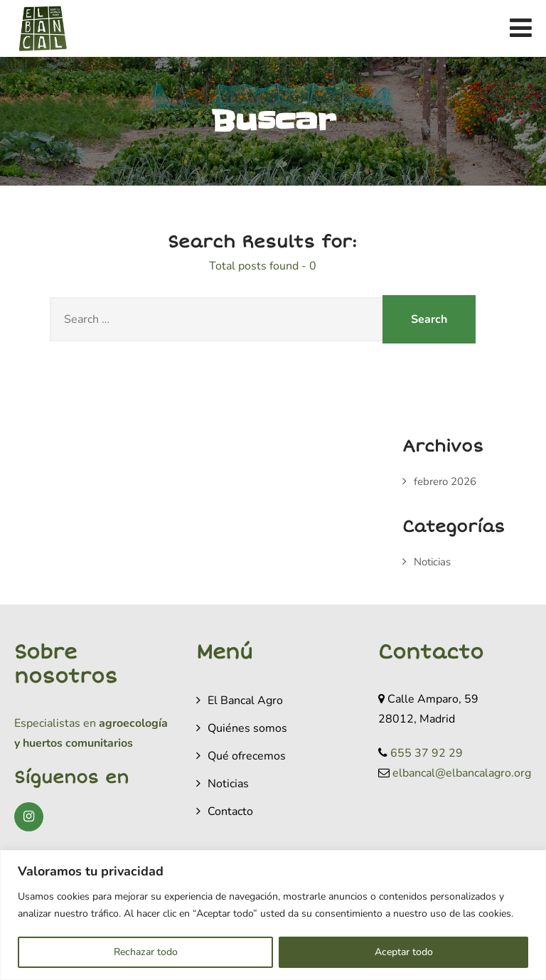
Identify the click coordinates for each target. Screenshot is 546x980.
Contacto (230, 811)
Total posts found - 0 (263, 266)
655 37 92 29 (427, 753)
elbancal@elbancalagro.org (462, 773)
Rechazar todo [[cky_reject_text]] (146, 952)
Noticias (432, 562)
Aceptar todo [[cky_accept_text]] (404, 952)
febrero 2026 (445, 481)
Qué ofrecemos (247, 756)
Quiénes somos (247, 728)
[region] (273, 915)
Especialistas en (55, 723)
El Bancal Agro (245, 701)
